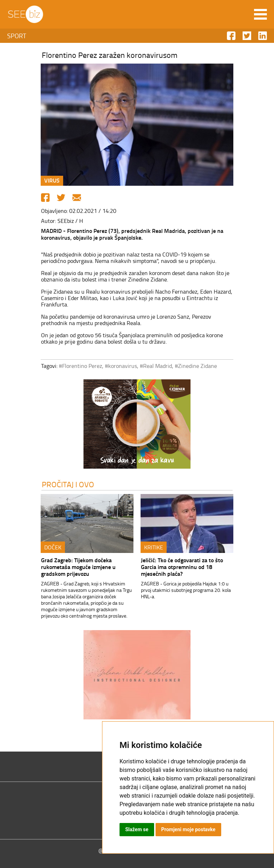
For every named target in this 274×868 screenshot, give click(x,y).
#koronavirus (121, 366)
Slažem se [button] (137, 829)
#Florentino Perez (80, 366)
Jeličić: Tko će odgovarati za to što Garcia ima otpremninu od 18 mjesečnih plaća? (182, 567)
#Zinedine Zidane (196, 366)
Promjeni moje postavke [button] (188, 829)
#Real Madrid (156, 366)
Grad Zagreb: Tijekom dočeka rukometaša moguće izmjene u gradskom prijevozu (78, 567)
